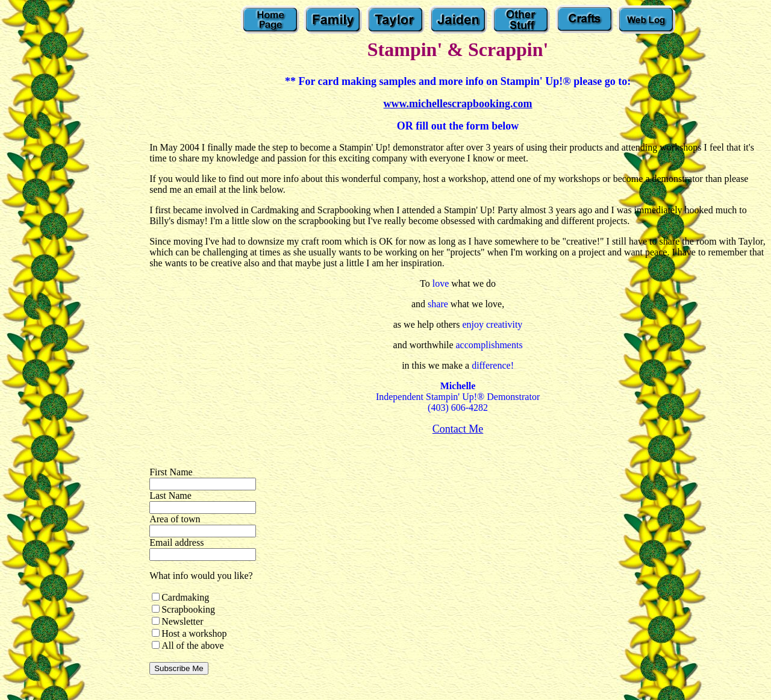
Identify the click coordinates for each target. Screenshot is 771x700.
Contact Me (458, 429)
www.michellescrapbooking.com (458, 104)
